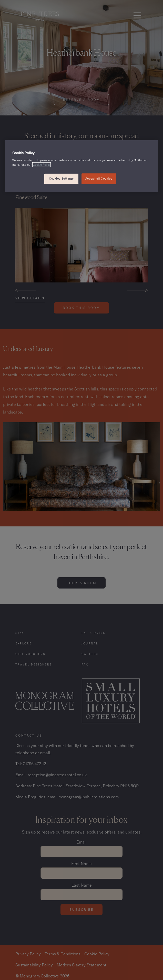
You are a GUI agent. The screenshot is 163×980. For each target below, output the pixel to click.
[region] (81, 166)
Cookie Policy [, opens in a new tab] (42, 164)
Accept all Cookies (99, 179)
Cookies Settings (61, 179)
